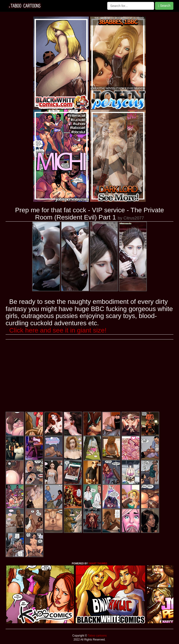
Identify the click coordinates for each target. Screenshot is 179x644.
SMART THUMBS (98, 563)
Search (164, 6)
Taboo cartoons (97, 636)
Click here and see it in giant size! (58, 330)
